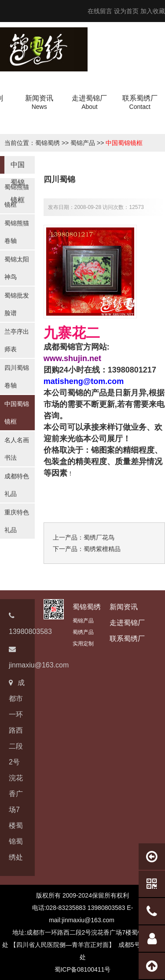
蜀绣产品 (83, 632)
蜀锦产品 (83, 143)
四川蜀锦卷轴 (17, 376)
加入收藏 (153, 11)
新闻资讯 (124, 607)
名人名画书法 (17, 449)
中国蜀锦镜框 (124, 143)
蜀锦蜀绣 (48, 143)
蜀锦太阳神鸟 (17, 268)
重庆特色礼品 (17, 521)
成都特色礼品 (17, 485)
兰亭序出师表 (17, 340)
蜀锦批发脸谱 (17, 304)
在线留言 (100, 11)
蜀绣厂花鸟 (99, 537)
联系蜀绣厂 (127, 639)
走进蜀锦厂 (127, 623)
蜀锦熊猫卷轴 (17, 232)
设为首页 (126, 11)
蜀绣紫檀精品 (102, 549)
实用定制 (83, 644)
